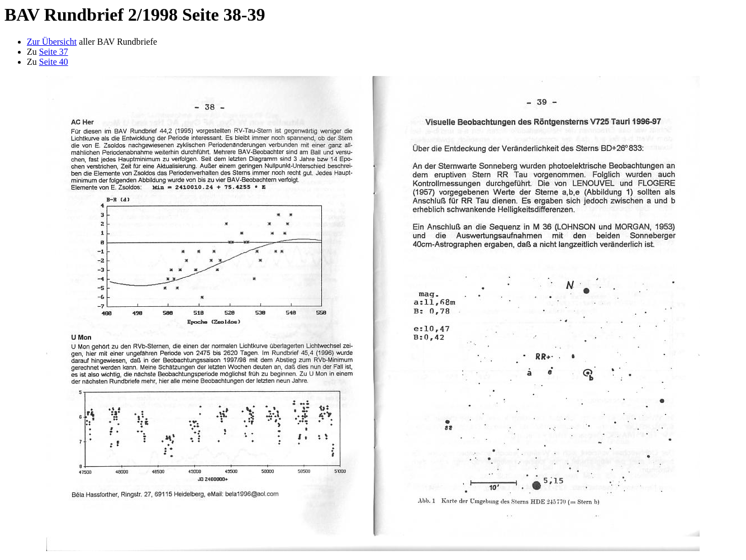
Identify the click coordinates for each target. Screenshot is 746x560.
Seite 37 (54, 52)
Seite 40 (54, 62)
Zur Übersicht (52, 42)
